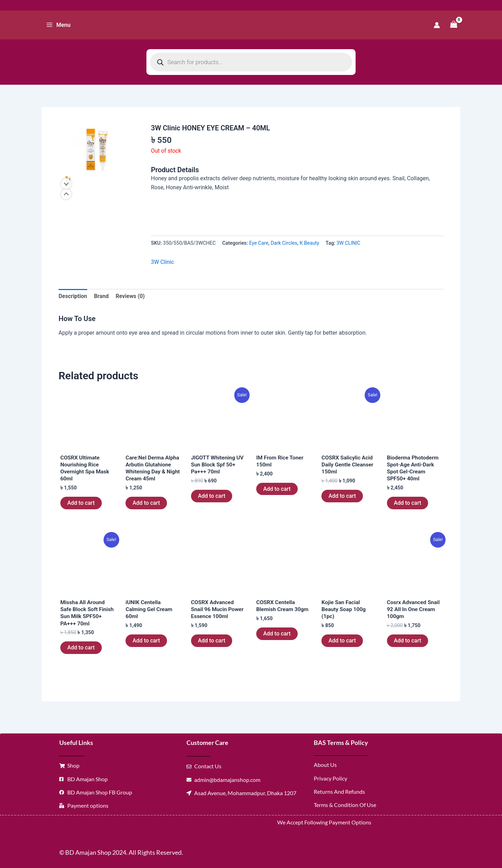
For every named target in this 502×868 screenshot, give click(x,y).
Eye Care (259, 243)
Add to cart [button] (81, 504)
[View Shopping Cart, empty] (454, 25)
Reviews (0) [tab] (131, 296)
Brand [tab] (101, 296)
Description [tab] (73, 296)
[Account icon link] (437, 25)
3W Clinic (162, 262)
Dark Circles (284, 243)
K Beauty (310, 243)
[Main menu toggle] (58, 25)
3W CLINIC (349, 243)
